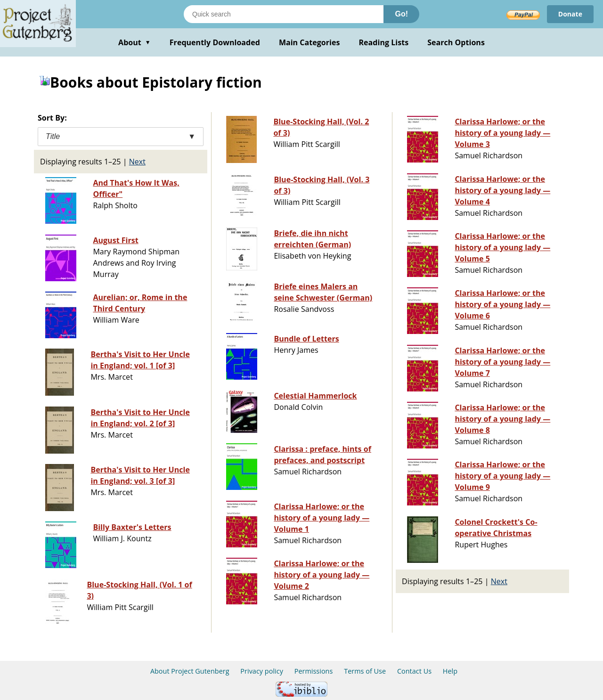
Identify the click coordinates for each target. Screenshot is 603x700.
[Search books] (284, 14)
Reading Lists (384, 42)
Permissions (314, 671)
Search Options (456, 42)
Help (450, 671)
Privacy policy (262, 671)
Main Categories (310, 42)
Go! (401, 14)
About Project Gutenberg (190, 671)
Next (137, 162)
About (134, 42)
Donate (570, 14)
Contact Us (414, 671)
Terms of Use (365, 671)
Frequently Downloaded (215, 42)
